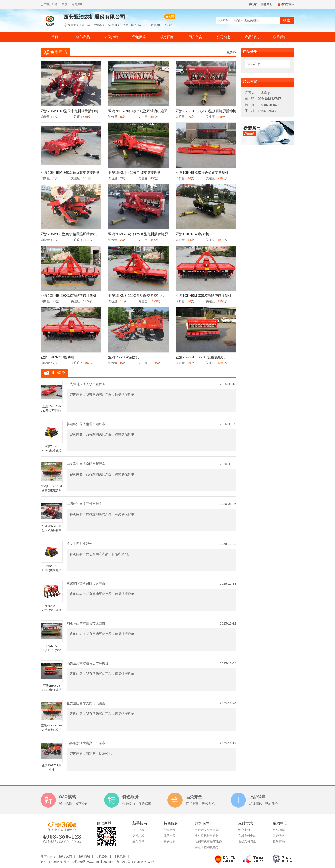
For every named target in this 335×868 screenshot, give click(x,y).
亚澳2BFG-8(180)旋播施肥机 (52, 451)
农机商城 (84, 857)
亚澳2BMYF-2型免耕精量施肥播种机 (69, 234)
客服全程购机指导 (207, 847)
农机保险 (120, 857)
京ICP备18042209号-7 (55, 862)
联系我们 (280, 37)
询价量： (47, 117)
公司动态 (224, 37)
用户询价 (58, 373)
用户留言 (195, 37)
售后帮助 (279, 841)
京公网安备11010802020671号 (136, 862)
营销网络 (139, 37)
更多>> (231, 52)
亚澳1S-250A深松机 (123, 357)
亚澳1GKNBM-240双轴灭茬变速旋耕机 (70, 173)
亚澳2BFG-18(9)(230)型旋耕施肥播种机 (206, 111)
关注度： (77, 117)
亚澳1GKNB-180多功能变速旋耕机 (52, 490)
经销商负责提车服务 (208, 841)
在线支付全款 (247, 836)
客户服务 (279, 836)
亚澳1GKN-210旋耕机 (58, 357)
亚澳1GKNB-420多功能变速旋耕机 (135, 173)
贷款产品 (170, 830)
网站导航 (286, 4)
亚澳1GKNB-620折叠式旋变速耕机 (202, 173)
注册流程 (139, 830)
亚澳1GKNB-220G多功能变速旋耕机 (136, 296)
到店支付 (244, 830)
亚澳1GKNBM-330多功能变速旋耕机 (204, 296)
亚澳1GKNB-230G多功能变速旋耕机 (69, 296)
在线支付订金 (247, 841)
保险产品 (170, 836)
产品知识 (252, 37)
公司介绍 (111, 37)
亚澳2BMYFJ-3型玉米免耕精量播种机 (70, 111)
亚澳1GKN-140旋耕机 (192, 234)
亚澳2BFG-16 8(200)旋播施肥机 (200, 357)
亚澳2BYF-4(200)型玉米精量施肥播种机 (52, 610)
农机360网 (65, 857)
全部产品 (83, 37)
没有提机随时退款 (207, 836)
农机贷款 (102, 857)
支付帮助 (139, 841)
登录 (64, 4)
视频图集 (167, 37)
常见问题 (279, 830)
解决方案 (170, 841)
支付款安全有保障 (207, 830)
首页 (55, 37)
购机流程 (139, 836)
